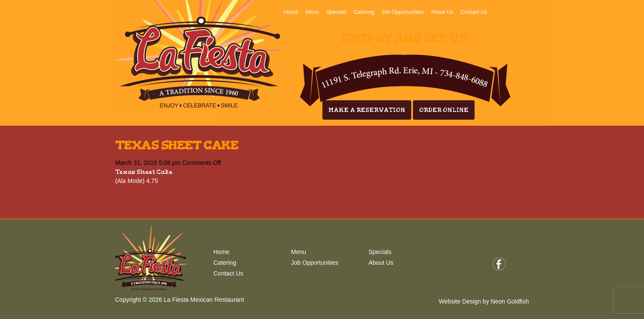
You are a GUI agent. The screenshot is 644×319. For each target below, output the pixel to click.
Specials (336, 12)
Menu (312, 12)
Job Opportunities (403, 12)
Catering (364, 12)
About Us (442, 12)
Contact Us (474, 12)
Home (291, 12)
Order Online (444, 110)
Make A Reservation (367, 110)
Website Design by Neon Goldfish (484, 301)
